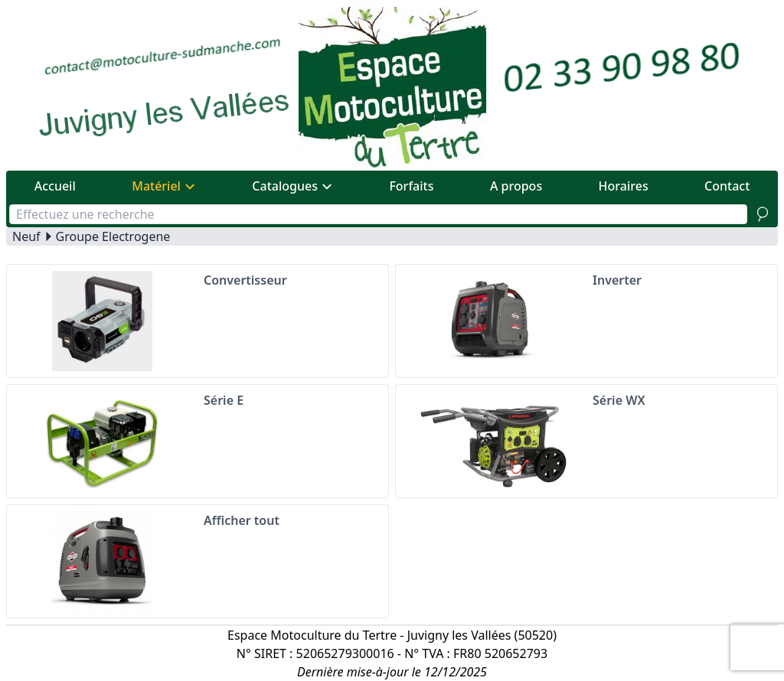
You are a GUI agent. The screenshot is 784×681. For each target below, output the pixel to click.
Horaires (624, 186)
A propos (516, 186)
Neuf (26, 236)
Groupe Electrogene (113, 236)
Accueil (55, 186)
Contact (727, 186)
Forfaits (411, 186)
